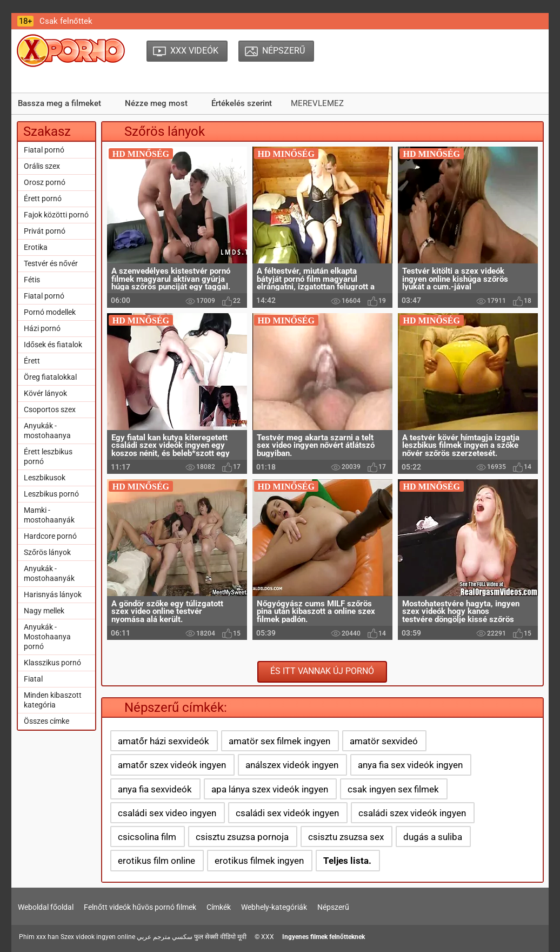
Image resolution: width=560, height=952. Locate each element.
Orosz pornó (45, 182)
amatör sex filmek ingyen (279, 741)
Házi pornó (42, 328)
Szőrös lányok (47, 552)
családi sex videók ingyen (287, 813)
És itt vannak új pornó (322, 671)
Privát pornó (45, 231)
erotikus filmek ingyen (259, 861)
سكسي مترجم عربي (165, 937)
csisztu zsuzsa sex (346, 837)
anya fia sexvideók (155, 789)
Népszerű (333, 907)
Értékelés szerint (242, 103)
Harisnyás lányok (53, 594)
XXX (268, 937)
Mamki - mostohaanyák (49, 515)
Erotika (36, 247)
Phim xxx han (39, 937)
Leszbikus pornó (51, 494)
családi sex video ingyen (167, 813)
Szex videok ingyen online (98, 937)
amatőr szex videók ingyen (172, 765)
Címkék (219, 907)
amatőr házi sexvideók (164, 741)
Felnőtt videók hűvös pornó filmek (140, 907)
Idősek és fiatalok (53, 345)
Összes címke (46, 721)
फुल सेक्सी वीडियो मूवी (220, 937)
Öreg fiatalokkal (50, 377)
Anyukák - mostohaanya (47, 431)
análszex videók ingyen (292, 765)
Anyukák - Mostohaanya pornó (47, 637)
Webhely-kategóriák (274, 907)
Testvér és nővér (51, 263)
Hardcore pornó (50, 536)
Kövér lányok (45, 393)
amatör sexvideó (384, 741)
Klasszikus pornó (52, 663)
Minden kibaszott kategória (53, 700)
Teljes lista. (347, 861)
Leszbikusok (45, 478)
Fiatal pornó (44, 150)
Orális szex (42, 166)
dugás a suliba (433, 837)
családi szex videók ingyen (412, 813)
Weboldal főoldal (46, 907)
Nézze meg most (156, 103)
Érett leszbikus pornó (48, 457)
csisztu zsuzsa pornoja (242, 837)
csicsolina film (147, 837)
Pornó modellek (50, 312)
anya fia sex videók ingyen (410, 765)
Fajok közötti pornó (56, 215)
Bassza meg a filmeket (59, 103)
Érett (32, 361)
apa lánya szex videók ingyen (270, 789)
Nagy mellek (44, 611)
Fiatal (33, 679)
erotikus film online (156, 861)
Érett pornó (43, 199)
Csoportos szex (50, 409)
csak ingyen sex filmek (393, 789)
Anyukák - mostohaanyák (49, 573)
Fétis (32, 280)
